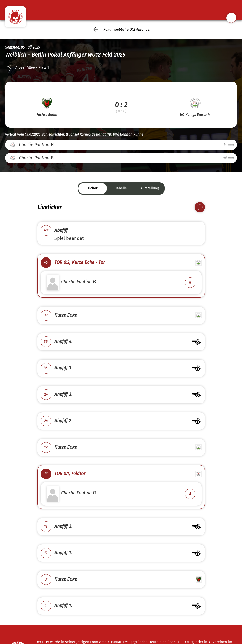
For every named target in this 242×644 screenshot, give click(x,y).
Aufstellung (150, 188)
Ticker (92, 188)
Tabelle (121, 188)
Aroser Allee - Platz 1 (32, 67)
